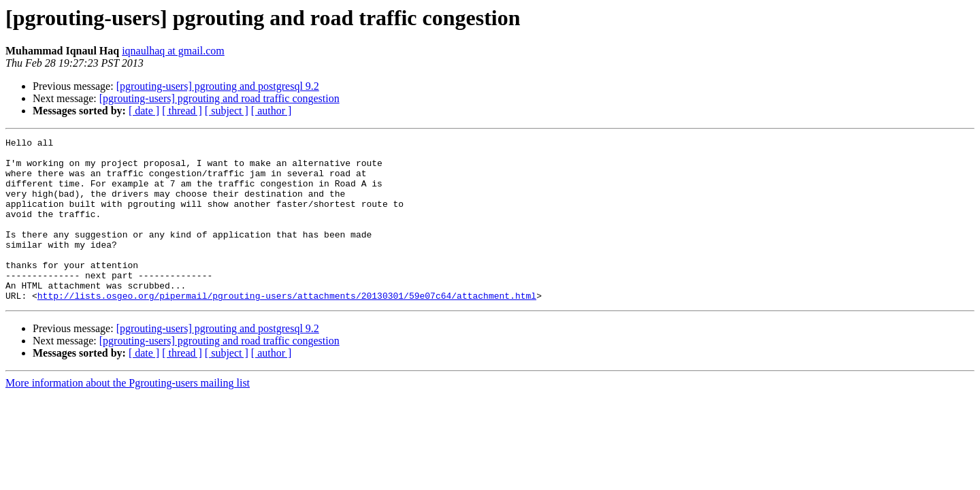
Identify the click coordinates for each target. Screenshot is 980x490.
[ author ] (272, 111)
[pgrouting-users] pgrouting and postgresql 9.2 (218, 86)
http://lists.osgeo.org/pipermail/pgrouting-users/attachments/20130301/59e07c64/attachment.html (287, 328)
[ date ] (144, 111)
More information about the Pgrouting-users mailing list (128, 415)
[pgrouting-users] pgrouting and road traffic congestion (219, 98)
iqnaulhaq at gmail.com (173, 51)
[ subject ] (227, 111)
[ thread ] (182, 111)
